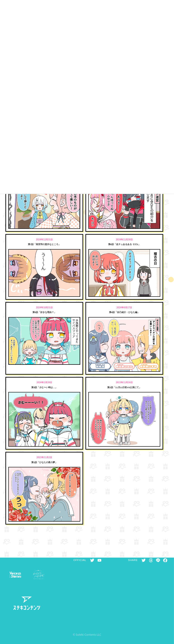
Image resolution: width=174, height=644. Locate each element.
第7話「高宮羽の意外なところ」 (44, 244)
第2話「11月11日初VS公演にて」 (124, 387)
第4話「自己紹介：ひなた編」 (124, 312)
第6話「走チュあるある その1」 (124, 244)
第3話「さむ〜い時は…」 (44, 387)
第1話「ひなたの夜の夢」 (44, 462)
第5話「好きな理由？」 (44, 312)
